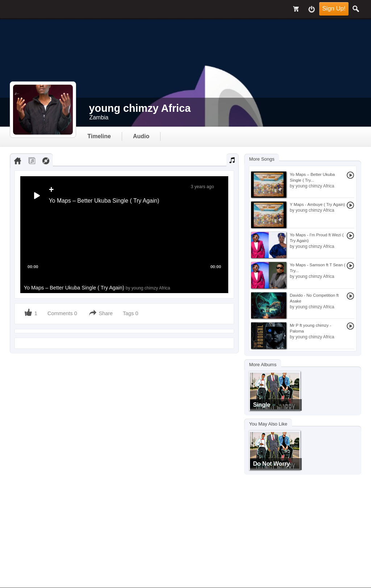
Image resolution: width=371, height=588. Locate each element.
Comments (60, 313)
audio (141, 136)
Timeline (99, 136)
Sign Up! (334, 9)
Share (106, 313)
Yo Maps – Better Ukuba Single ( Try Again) (97, 288)
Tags (129, 313)
